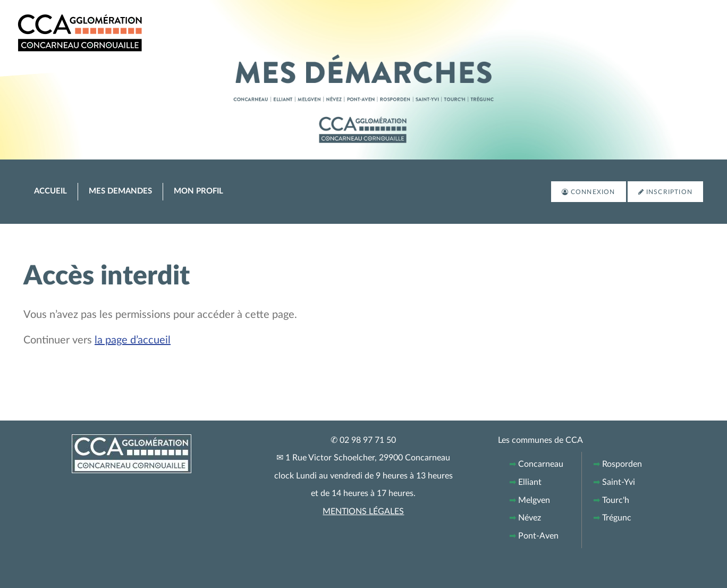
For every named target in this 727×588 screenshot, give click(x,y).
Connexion (593, 192)
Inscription (669, 192)
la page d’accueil (133, 340)
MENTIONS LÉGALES (363, 511)
